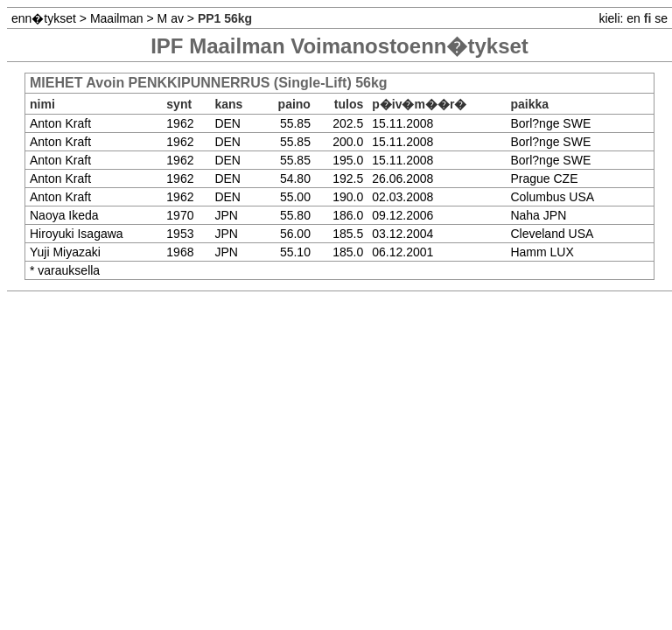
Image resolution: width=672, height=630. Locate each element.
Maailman (117, 18)
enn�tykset (44, 18)
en (633, 18)
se (661, 18)
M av (171, 18)
